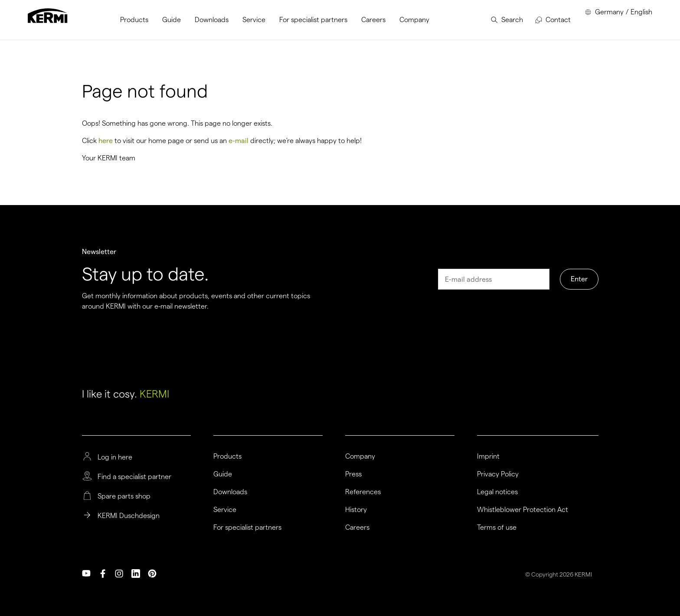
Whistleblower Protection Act (523, 510)
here (106, 141)
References (363, 492)
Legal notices (497, 492)
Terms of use (497, 528)
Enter (579, 279)
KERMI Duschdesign (129, 516)
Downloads (230, 492)
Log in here (115, 457)
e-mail (239, 141)
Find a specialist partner (134, 477)
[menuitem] (134, 20)
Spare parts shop (124, 496)
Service (225, 510)
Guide (223, 474)
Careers (357, 528)
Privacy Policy (498, 474)
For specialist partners (247, 528)
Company (360, 456)
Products (227, 456)
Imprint (488, 456)
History (356, 510)
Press (353, 474)
